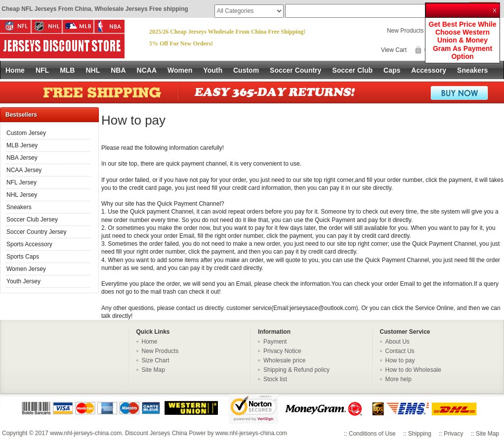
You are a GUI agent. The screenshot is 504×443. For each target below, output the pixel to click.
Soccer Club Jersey (32, 220)
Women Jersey (26, 269)
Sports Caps (23, 257)
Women (180, 70)
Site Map (153, 370)
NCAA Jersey (24, 170)
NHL (93, 70)
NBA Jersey (22, 158)
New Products (405, 31)
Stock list (275, 379)
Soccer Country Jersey (36, 232)
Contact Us (400, 351)
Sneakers (472, 70)
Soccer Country (295, 70)
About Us (398, 342)
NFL (42, 70)
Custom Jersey (26, 133)
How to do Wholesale (413, 370)
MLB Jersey (22, 145)
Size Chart (156, 360)
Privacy (453, 434)
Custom (246, 70)
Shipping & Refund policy (296, 370)
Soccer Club (352, 70)
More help (399, 379)
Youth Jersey (23, 281)
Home (15, 70)
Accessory (429, 70)
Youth (213, 70)
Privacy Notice (282, 351)
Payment (275, 342)
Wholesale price (284, 360)
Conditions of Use (372, 434)
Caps (392, 70)
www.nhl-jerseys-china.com (86, 433)
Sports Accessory (29, 244)
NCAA (147, 70)
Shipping (420, 434)
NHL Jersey (22, 195)
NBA (118, 70)
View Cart (394, 50)
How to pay (400, 360)
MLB (67, 70)
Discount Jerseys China (156, 433)
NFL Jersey (21, 182)
